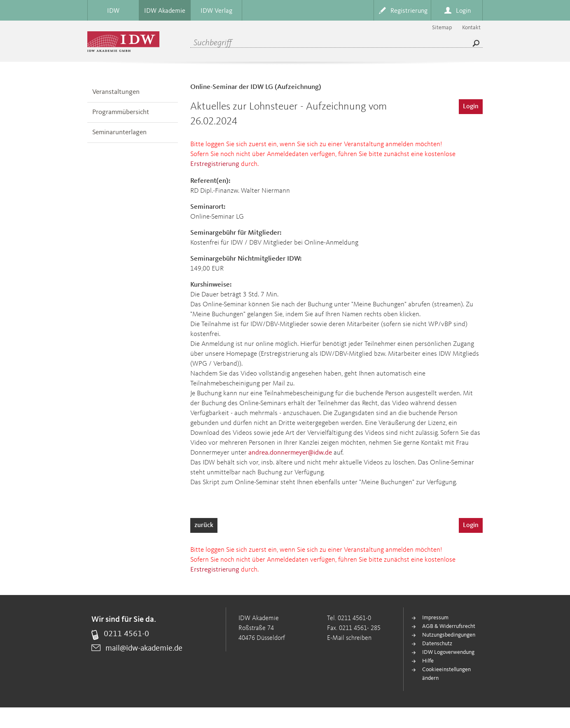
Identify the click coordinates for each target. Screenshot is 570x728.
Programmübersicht (121, 112)
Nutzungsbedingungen (449, 635)
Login (471, 107)
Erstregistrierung (215, 164)
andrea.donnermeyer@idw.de (290, 453)
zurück (204, 525)
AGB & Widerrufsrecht (449, 626)
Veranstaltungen (116, 92)
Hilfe (428, 661)
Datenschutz (437, 644)
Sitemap (442, 28)
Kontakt (471, 28)
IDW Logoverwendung (448, 652)
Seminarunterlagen (119, 132)
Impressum (435, 618)
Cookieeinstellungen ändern (446, 674)
